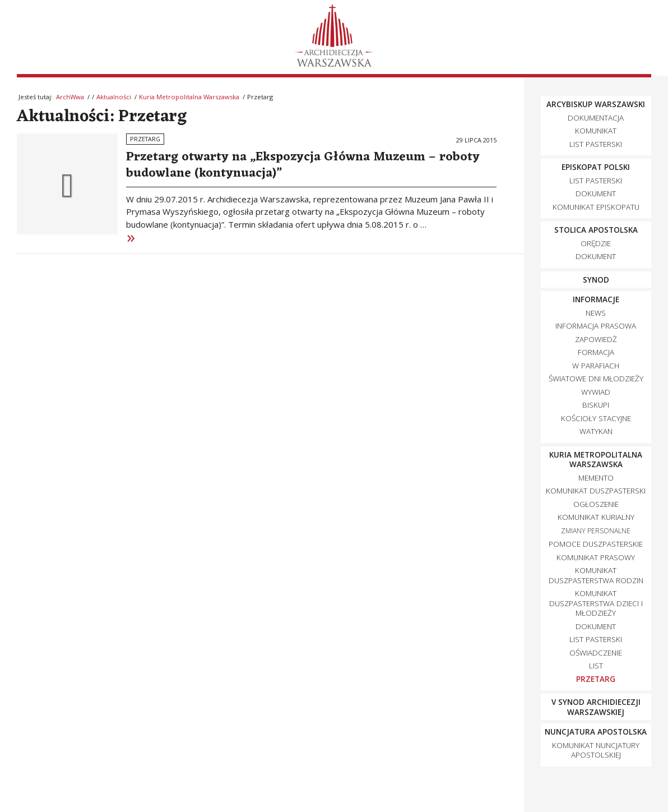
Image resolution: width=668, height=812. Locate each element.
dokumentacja (596, 118)
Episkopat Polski (596, 167)
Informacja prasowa (596, 326)
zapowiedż (596, 339)
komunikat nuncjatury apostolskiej (596, 750)
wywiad (596, 392)
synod (596, 280)
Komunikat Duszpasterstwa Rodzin (596, 575)
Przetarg (145, 139)
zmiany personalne (596, 531)
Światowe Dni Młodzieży (596, 379)
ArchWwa (70, 97)
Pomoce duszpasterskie (596, 544)
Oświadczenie (596, 653)
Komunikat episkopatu (596, 207)
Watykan (596, 431)
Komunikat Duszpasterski (596, 491)
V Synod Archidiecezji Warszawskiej (596, 707)
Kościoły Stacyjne (596, 418)
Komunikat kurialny (596, 517)
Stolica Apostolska (596, 230)
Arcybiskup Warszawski (596, 104)
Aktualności (114, 97)
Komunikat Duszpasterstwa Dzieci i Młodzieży (596, 603)
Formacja (596, 352)
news (596, 313)
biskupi (596, 405)
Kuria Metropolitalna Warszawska (189, 97)
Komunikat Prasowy (596, 557)
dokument (596, 193)
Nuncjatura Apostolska (596, 732)
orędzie (596, 243)
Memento (596, 478)
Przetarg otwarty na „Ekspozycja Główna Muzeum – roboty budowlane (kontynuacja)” (303, 165)
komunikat (596, 131)
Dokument (596, 626)
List (596, 666)
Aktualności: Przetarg (102, 117)
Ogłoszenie (596, 504)
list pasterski (596, 181)
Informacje (596, 299)
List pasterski (596, 144)
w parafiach (596, 366)
